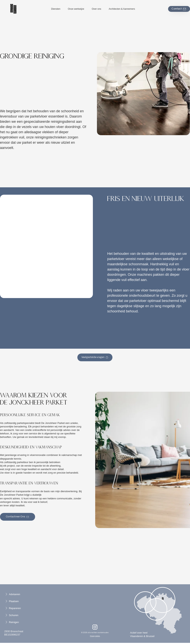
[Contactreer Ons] (18, 517)
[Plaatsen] (16, 601)
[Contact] (179, 9)
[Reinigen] (16, 622)
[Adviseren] (16, 594)
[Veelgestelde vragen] (95, 357)
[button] (56, 9)
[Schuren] (16, 615)
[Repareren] (16, 608)
